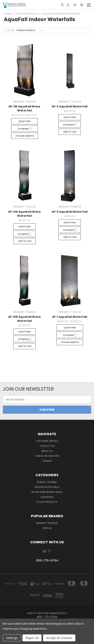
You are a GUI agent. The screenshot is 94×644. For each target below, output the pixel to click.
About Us (47, 451)
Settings (12, 638)
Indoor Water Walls (47, 487)
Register (54, 456)
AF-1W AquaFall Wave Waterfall (25, 108)
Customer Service (47, 441)
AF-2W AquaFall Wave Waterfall (25, 214)
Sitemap (47, 461)
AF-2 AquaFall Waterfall (70, 106)
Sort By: (11, 30)
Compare (24, 129)
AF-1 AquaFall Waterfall (70, 317)
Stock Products (47, 502)
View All (47, 528)
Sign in (39, 456)
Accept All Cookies (59, 638)
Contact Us (47, 446)
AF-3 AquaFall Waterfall (70, 212)
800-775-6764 (47, 560)
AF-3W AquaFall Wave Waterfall (25, 319)
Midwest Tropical (47, 523)
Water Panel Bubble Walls (47, 492)
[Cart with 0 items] (82, 5)
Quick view (24, 121)
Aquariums (47, 497)
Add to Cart (70, 132)
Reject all (32, 638)
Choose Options (25, 136)
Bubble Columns (47, 482)
